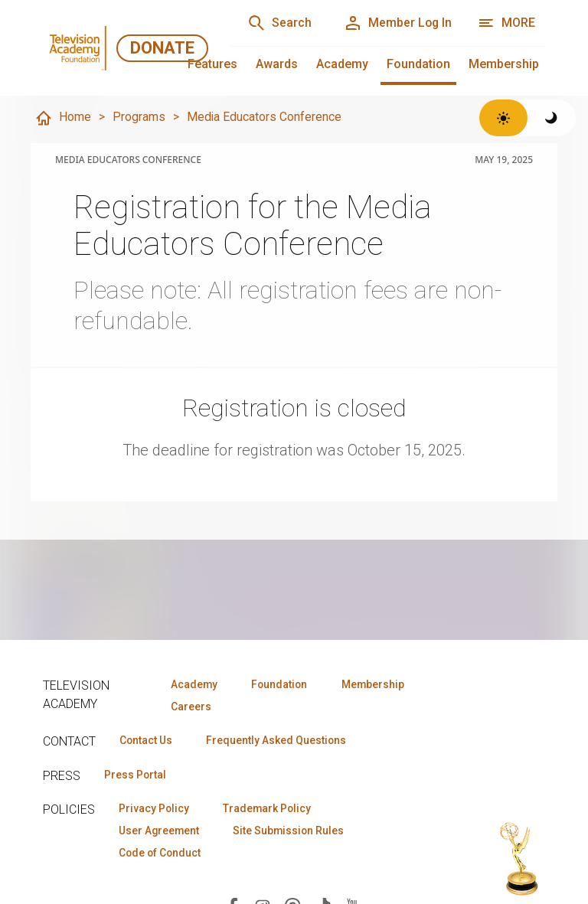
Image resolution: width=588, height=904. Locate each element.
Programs (139, 117)
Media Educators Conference (265, 117)
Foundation (418, 64)
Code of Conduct (162, 854)
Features (212, 64)
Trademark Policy (271, 810)
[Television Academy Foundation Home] (80, 48)
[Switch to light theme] (503, 118)
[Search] (276, 23)
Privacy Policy (155, 810)
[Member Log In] (396, 23)
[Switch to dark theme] (552, 118)
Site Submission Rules (294, 832)
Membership (504, 64)
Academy (342, 64)
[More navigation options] (506, 23)
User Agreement (160, 832)
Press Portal (136, 775)
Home (63, 118)
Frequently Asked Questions (280, 741)
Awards (277, 64)
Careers (189, 707)
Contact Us (147, 741)
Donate (162, 48)
